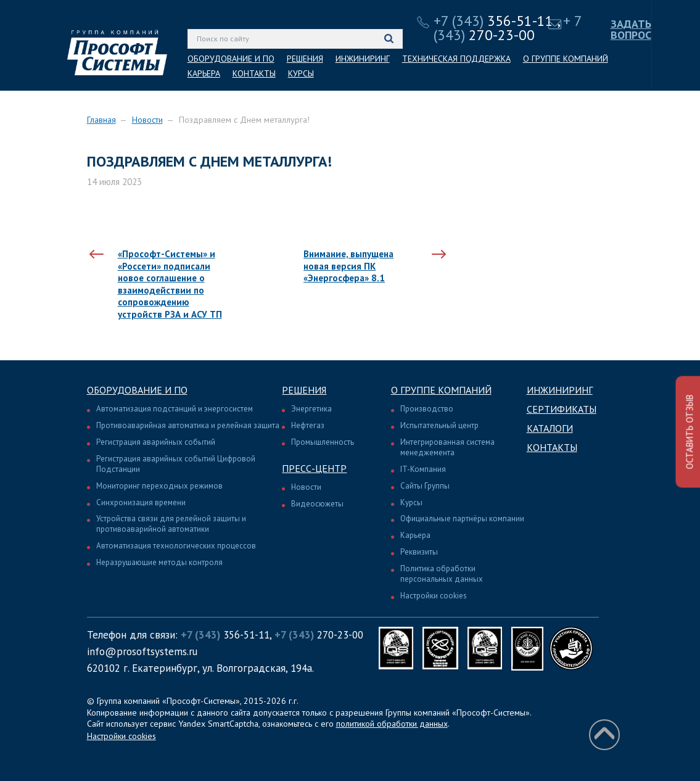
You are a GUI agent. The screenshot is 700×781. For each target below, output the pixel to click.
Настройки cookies (434, 596)
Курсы (411, 502)
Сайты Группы (425, 486)
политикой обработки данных (392, 724)
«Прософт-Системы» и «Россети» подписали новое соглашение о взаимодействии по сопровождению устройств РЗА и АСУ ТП (170, 284)
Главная (101, 120)
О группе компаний (441, 390)
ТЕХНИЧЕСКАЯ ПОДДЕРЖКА (456, 59)
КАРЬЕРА (204, 73)
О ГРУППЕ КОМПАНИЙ (566, 59)
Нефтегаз (308, 425)
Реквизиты (419, 552)
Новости (147, 120)
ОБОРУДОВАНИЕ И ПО (231, 59)
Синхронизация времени (141, 502)
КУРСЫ (301, 73)
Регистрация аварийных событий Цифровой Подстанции (176, 464)
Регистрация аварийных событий (156, 442)
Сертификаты (562, 409)
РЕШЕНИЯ (305, 59)
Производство (427, 409)
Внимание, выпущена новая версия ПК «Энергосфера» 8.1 (348, 266)
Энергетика (311, 409)
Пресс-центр (314, 468)
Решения (304, 390)
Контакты (552, 447)
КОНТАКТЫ (254, 73)
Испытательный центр (439, 425)
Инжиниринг (560, 390)
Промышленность (323, 442)
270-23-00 (508, 28)
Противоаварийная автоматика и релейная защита (188, 425)
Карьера (415, 535)
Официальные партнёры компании (462, 519)
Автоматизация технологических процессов (176, 546)
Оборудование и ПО (137, 390)
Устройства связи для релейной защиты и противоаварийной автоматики (171, 524)
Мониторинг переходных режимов (159, 486)
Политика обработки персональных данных (442, 574)
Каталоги (550, 428)
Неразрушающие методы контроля (159, 562)
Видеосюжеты (317, 504)
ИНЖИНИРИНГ (363, 59)
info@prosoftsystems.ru (142, 651)
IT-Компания (423, 469)
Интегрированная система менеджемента (447, 447)
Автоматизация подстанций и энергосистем (175, 409)
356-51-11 (493, 21)
